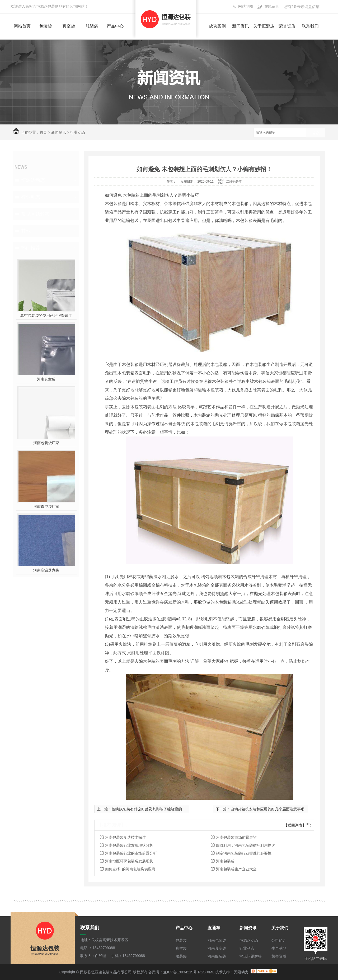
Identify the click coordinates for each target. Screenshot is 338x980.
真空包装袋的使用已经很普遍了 (46, 315)
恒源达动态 (33, 180)
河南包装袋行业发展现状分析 (129, 845)
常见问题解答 (35, 214)
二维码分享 (234, 182)
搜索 (316, 133)
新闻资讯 (241, 26)
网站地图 (246, 6)
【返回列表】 (295, 825)
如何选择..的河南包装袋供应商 (130, 869)
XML (210, 972)
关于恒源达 (264, 26)
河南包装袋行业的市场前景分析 (131, 853)
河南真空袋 (46, 379)
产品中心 (115, 26)
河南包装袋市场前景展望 (236, 837)
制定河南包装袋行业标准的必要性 (244, 853)
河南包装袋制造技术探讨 (125, 837)
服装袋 (92, 26)
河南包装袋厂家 (46, 443)
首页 (43, 132)
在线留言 (272, 6)
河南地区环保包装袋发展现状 (129, 861)
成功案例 (217, 26)
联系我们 (310, 26)
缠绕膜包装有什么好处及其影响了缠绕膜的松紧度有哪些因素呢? (165, 809)
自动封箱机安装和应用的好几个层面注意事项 (267, 809)
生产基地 (279, 948)
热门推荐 (31, 248)
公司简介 (279, 940)
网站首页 (22, 26)
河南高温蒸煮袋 (46, 570)
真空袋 (69, 26)
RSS (202, 972)
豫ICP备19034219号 (180, 972)
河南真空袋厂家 (46, 507)
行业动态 (78, 132)
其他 (26, 231)
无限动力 (241, 972)
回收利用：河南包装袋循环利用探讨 (246, 845)
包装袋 (45, 26)
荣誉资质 (287, 26)
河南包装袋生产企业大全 (236, 869)
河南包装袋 (225, 861)
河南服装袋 (217, 956)
